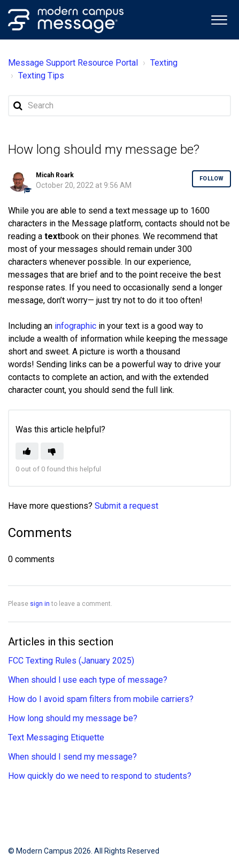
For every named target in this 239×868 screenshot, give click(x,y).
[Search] (119, 106)
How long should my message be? (73, 718)
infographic (75, 326)
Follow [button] (211, 179)
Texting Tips (42, 76)
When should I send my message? (72, 757)
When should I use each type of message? (88, 680)
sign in (40, 604)
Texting (164, 63)
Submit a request (126, 506)
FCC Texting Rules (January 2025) (71, 661)
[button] (219, 19)
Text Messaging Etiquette (56, 737)
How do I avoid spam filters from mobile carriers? (101, 699)
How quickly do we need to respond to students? (100, 776)
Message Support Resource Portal (73, 63)
